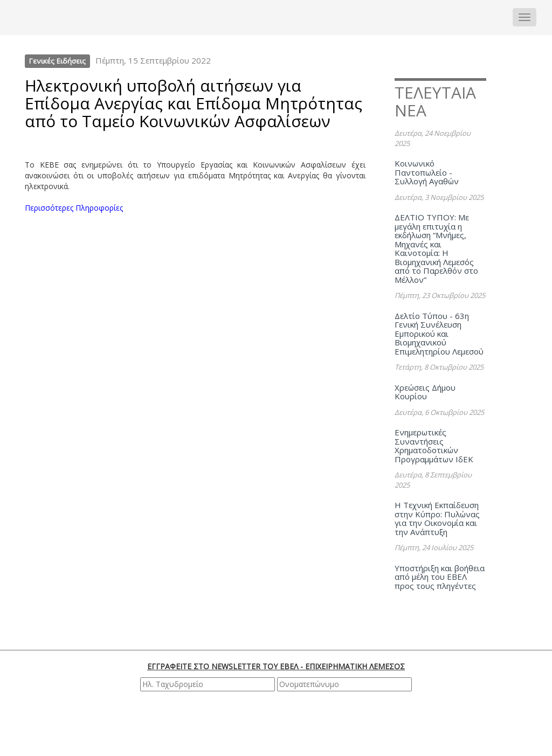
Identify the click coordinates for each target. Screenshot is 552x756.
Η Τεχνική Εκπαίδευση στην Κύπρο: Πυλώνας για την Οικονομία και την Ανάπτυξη (437, 518)
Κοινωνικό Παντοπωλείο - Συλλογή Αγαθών (427, 172)
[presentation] (278, 723)
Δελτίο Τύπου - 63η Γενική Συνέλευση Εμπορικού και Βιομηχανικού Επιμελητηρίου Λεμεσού (439, 334)
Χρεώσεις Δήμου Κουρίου (425, 392)
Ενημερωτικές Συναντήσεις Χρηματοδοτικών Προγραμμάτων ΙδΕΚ (434, 446)
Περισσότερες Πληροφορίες (74, 208)
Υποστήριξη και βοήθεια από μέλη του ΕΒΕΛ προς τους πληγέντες (440, 577)
